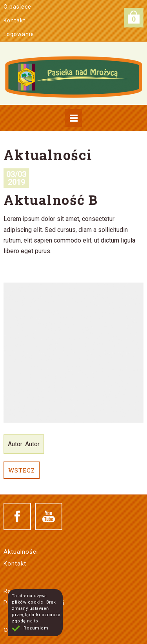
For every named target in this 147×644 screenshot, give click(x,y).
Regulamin (19, 591)
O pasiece (17, 7)
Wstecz (22, 470)
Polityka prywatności (34, 603)
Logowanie (19, 34)
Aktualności (21, 552)
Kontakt (15, 20)
